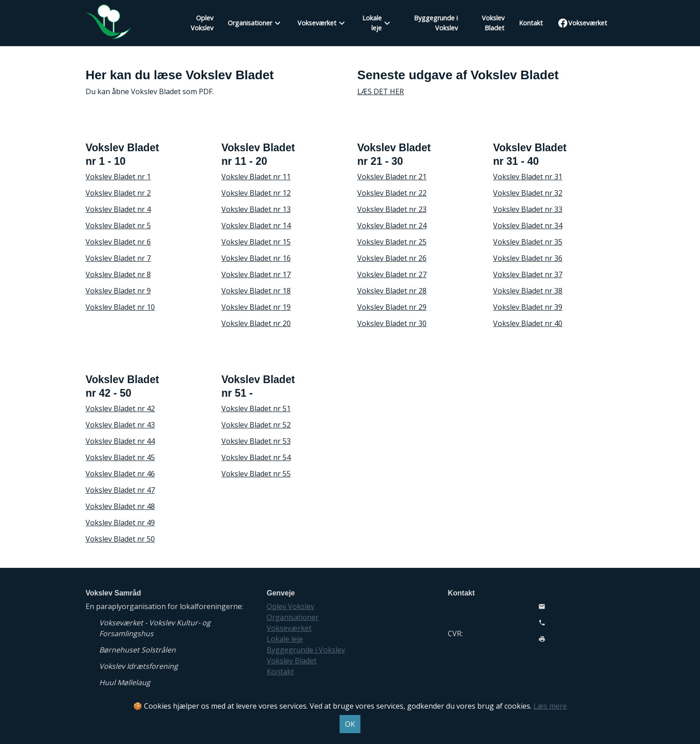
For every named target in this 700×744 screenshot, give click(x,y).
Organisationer (250, 23)
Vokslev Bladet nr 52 (256, 425)
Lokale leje (372, 23)
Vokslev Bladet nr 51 (256, 408)
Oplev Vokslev (202, 23)
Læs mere (550, 706)
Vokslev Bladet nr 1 (118, 177)
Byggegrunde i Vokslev (436, 23)
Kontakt (531, 23)
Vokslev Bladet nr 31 (528, 177)
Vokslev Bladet (493, 23)
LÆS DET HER (381, 91)
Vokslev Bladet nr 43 (120, 425)
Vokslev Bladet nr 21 (392, 177)
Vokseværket (317, 23)
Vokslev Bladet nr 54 (256, 457)
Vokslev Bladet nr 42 (120, 408)
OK (350, 724)
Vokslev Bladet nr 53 (256, 441)
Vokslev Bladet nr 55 (256, 474)
